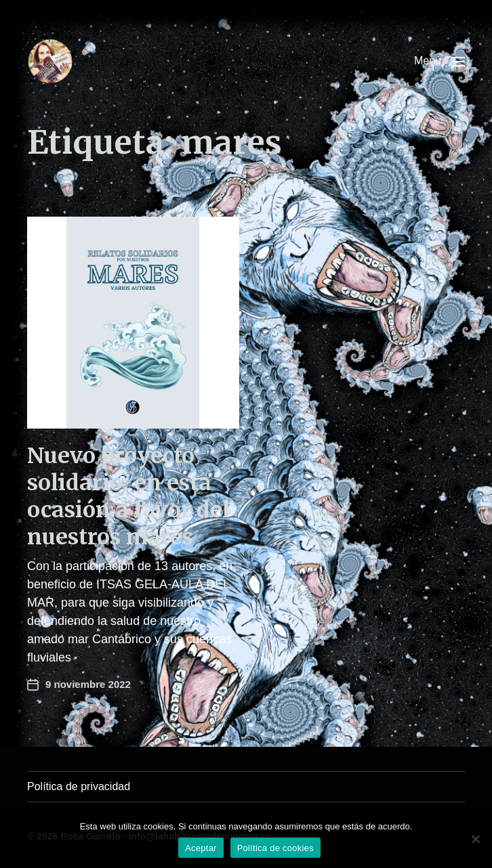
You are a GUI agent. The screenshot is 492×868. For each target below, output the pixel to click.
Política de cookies (275, 848)
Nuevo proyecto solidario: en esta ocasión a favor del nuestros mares (128, 496)
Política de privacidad (79, 786)
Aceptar (201, 848)
